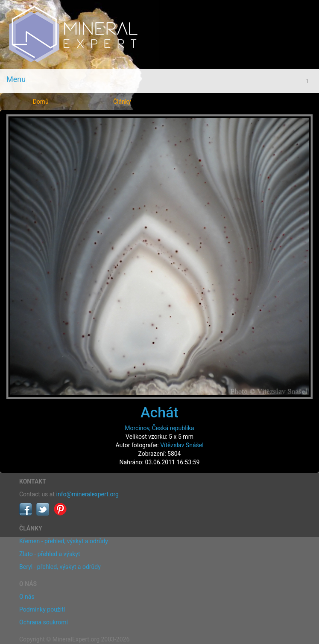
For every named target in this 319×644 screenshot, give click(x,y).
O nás (27, 597)
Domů (41, 102)
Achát (159, 412)
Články (122, 102)
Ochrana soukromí (44, 622)
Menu (16, 79)
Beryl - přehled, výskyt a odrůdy (60, 567)
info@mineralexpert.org (88, 494)
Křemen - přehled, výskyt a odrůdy (64, 541)
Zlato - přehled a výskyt (50, 554)
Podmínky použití (42, 609)
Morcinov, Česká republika (159, 428)
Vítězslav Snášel (182, 445)
